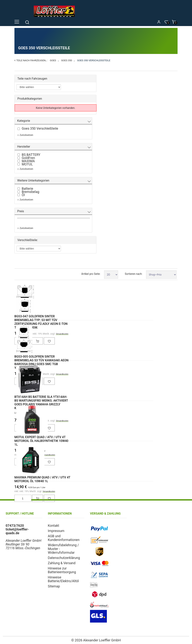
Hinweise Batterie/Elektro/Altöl (63, 579)
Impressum (56, 531)
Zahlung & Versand (62, 563)
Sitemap (54, 586)
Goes (53, 60)
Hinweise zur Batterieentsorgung (62, 570)
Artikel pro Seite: (91, 274)
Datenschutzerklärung (64, 558)
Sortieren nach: (133, 274)
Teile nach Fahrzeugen (31, 60)
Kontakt (54, 526)
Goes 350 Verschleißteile (94, 60)
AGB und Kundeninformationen (64, 538)
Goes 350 (67, 60)
